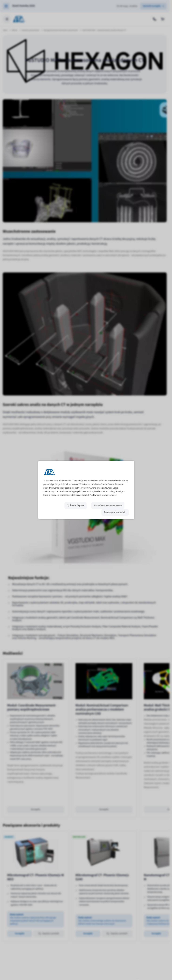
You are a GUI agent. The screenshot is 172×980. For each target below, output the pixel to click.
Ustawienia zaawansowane (108, 505)
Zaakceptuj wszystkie (115, 512)
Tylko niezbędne (76, 505)
